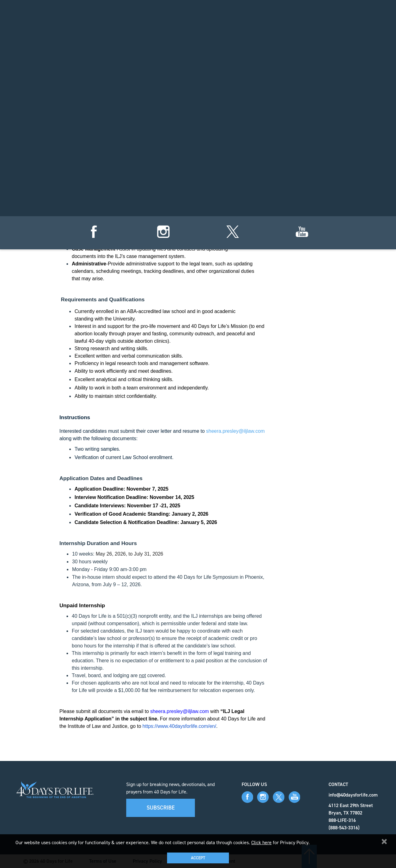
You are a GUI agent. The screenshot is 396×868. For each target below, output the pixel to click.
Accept (198, 858)
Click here (261, 842)
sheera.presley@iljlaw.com (235, 431)
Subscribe (161, 808)
